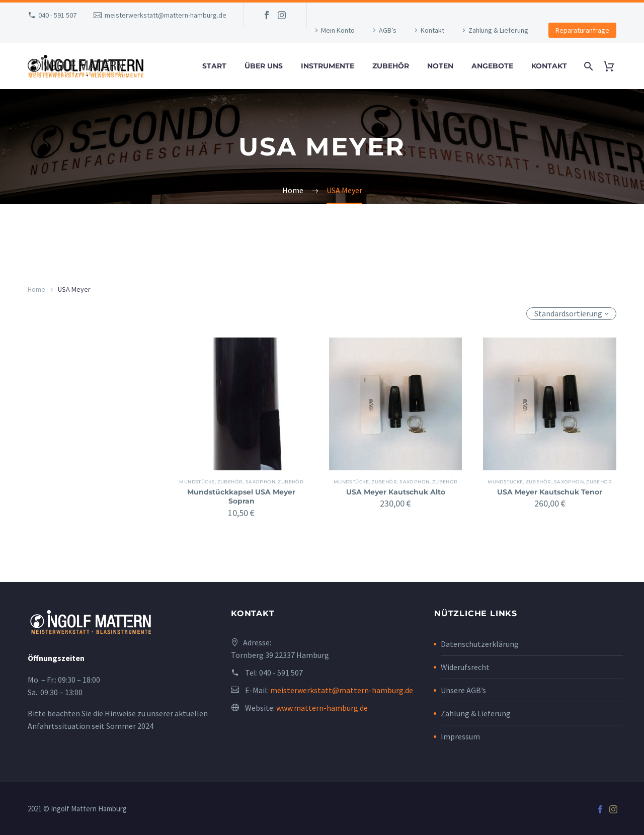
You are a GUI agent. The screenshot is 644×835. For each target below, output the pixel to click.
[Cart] (613, 66)
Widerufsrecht (465, 667)
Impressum (460, 736)
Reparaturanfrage (582, 30)
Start (214, 66)
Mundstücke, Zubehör (217, 482)
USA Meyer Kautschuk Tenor (550, 492)
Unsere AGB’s (463, 690)
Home (36, 289)
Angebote (492, 66)
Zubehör (391, 66)
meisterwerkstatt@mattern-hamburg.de (166, 15)
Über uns (264, 66)
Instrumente (328, 66)
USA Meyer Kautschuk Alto (396, 492)
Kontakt (432, 30)
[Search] (587, 66)
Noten (440, 66)
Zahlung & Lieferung (498, 30)
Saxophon (266, 482)
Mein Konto (338, 30)
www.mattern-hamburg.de (322, 708)
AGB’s (388, 30)
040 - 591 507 (57, 15)
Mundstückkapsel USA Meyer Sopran (241, 496)
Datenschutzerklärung (480, 644)
